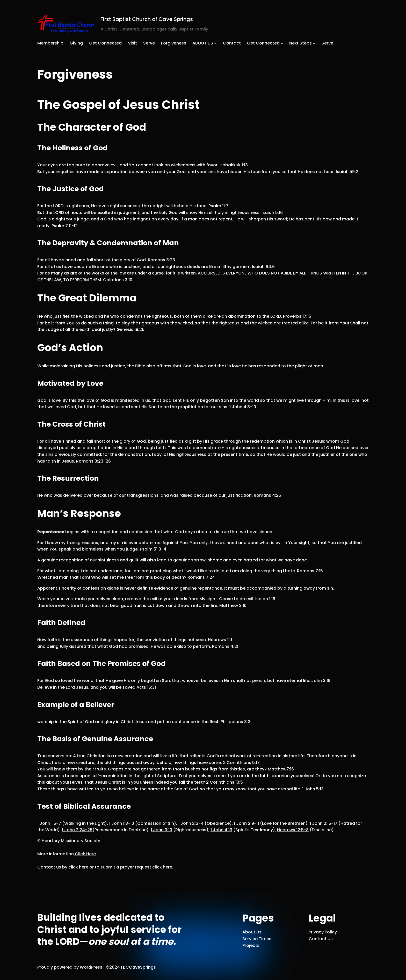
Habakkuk (234, 165)
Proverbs (297, 316)
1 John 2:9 (246, 823)
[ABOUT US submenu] (215, 43)
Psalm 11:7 (218, 206)
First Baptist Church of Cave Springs (147, 19)
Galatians (118, 280)
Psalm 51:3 (153, 549)
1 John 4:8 (243, 407)
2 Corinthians (241, 763)
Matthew (233, 606)
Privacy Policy (323, 932)
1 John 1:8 (122, 823)
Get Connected (263, 43)
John (321, 681)
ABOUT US (203, 43)
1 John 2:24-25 (77, 830)
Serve (327, 43)
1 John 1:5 (49, 823)
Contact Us (321, 939)
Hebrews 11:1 (220, 640)
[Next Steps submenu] (314, 43)
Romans (161, 260)
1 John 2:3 (191, 823)
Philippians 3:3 (235, 722)
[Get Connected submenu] (282, 43)
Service (250, 939)
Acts (146, 687)
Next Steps (300, 43)
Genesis (130, 329)
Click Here (85, 854)
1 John (313, 789)
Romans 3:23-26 (93, 461)
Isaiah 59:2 (347, 172)
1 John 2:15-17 (324, 823)
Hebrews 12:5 (293, 830)
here (84, 867)
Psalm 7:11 (65, 226)
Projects (251, 945)
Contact (232, 43)
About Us (252, 932)
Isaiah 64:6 (263, 267)
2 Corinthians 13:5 (224, 782)
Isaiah (272, 213)
